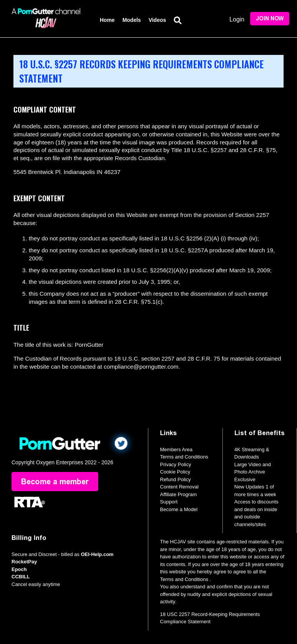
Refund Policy (175, 479)
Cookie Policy (175, 472)
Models (132, 20)
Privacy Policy (176, 464)
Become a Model (179, 509)
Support (169, 502)
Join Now (270, 19)
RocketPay (24, 562)
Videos (157, 20)
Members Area (176, 449)
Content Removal (179, 487)
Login (237, 19)
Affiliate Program (178, 494)
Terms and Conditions (184, 457)
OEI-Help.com (97, 554)
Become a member (55, 482)
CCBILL (21, 577)
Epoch (19, 569)
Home (107, 20)
